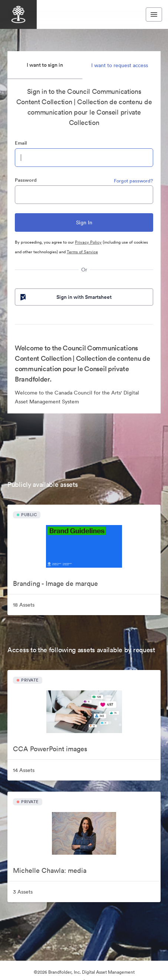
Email (21, 143)
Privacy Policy (88, 242)
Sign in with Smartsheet (65, 297)
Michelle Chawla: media (50, 870)
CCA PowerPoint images (50, 749)
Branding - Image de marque (55, 583)
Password (26, 180)
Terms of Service (82, 252)
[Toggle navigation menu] (154, 14)
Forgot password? (134, 181)
